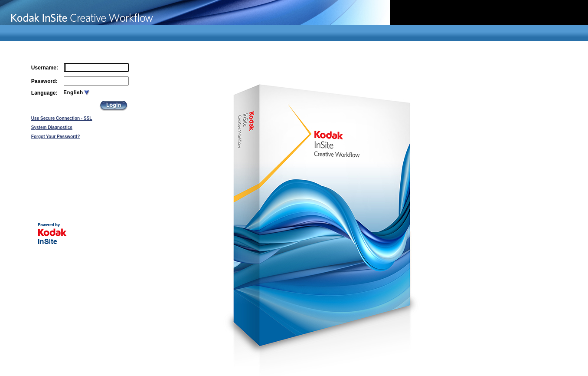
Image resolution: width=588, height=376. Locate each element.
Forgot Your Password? (56, 137)
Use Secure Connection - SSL (62, 118)
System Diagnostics (52, 127)
